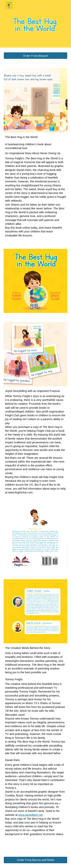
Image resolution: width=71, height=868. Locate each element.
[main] (36, 188)
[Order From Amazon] (36, 56)
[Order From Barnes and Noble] (36, 860)
